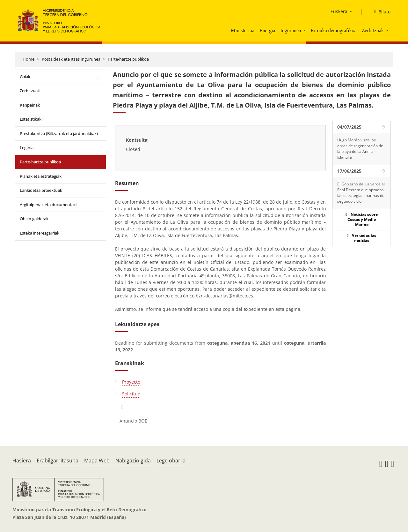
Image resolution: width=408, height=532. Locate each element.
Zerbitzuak (373, 30)
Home (29, 59)
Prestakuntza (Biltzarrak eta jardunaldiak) (59, 133)
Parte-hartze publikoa (128, 59)
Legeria (27, 147)
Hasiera (22, 461)
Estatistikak (31, 119)
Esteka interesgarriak (40, 233)
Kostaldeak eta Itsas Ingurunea (71, 59)
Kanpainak (30, 105)
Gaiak (25, 77)
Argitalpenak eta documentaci (48, 205)
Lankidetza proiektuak (41, 190)
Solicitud (131, 394)
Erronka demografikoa (333, 30)
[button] (305, 30)
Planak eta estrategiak (41, 176)
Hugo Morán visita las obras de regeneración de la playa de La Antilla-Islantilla (360, 149)
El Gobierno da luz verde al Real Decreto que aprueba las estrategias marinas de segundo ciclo (361, 193)
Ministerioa (243, 30)
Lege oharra (171, 461)
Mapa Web (97, 461)
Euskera (339, 11)
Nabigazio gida (133, 461)
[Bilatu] (380, 12)
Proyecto (131, 382)
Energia (267, 30)
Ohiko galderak (34, 219)
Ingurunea (291, 30)
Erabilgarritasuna (58, 461)
